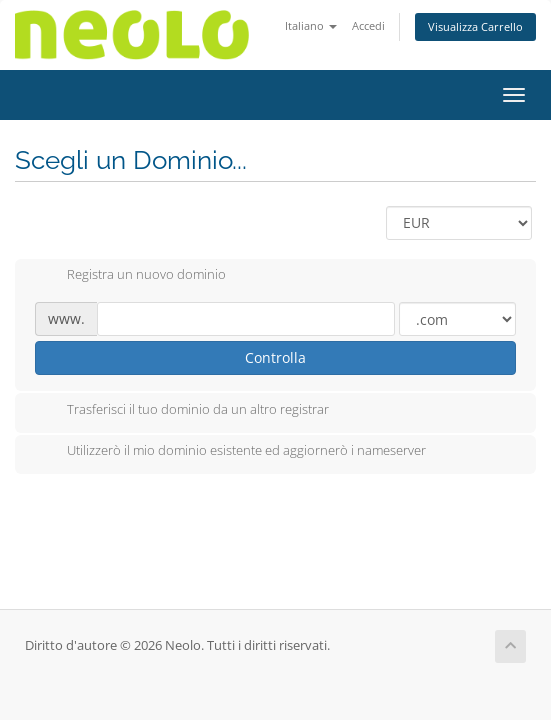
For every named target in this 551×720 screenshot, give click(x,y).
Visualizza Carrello (475, 26)
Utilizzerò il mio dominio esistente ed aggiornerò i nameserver (230, 452)
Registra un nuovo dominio (130, 276)
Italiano (311, 25)
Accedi (368, 25)
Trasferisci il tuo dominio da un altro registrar (182, 411)
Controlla (275, 357)
